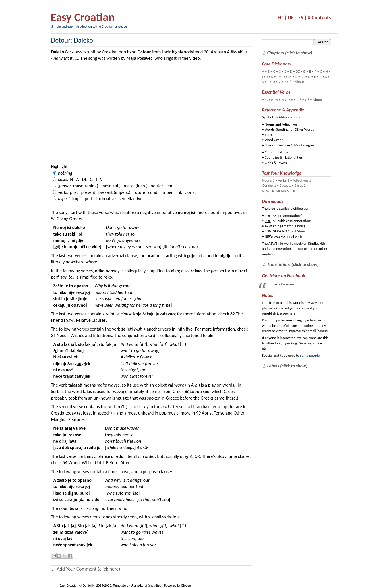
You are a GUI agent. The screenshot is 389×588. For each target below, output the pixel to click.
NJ (303, 77)
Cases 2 (300, 185)
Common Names (277, 152)
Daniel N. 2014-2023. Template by (107, 585)
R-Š (299, 100)
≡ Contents (320, 18)
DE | (292, 18)
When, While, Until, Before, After (99, 463)
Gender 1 (269, 185)
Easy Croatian (83, 17)
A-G (265, 100)
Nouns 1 (268, 180)
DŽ (298, 71)
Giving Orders (69, 219)
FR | (282, 18)
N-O (284, 100)
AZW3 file (272, 226)
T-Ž (307, 100)
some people (310, 355)
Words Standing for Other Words (289, 129)
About (299, 82)
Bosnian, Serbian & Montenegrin (289, 145)
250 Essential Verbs (289, 237)
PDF (268, 216)
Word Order (274, 140)
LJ (283, 77)
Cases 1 (285, 185)
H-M (274, 100)
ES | (303, 18)
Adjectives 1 (302, 180)
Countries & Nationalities (284, 157)
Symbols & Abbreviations (281, 117)
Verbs (269, 135)
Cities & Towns (276, 163)
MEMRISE (283, 191)
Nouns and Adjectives (281, 124)
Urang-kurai (139, 585)
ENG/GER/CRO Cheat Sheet (285, 231)
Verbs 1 (283, 180)
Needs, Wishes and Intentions (84, 335)
